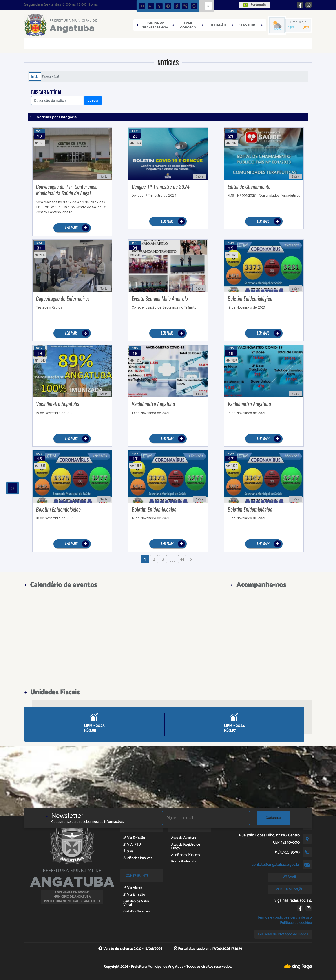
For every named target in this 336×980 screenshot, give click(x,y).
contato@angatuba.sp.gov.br (276, 865)
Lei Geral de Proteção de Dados (283, 934)
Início (35, 76)
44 (182, 559)
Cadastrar (274, 818)
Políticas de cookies (296, 923)
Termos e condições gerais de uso (284, 917)
